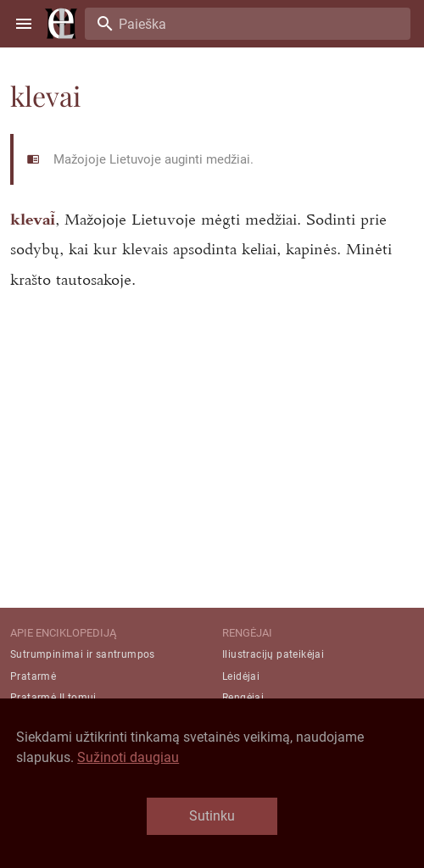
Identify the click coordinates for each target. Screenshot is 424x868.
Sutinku (212, 816)
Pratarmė (33, 676)
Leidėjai (241, 676)
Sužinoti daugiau (128, 757)
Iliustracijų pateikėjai (273, 654)
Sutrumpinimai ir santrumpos (83, 654)
